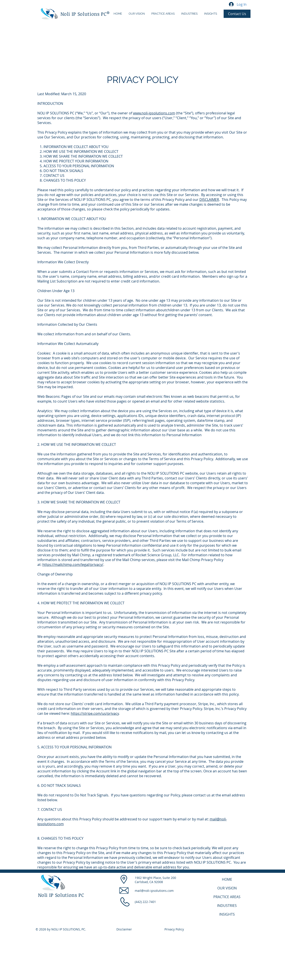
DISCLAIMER (209, 200)
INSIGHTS (227, 914)
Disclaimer (124, 929)
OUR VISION (227, 888)
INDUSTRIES (227, 906)
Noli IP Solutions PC (84, 14)
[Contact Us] (237, 14)
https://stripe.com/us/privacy (95, 713)
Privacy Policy (174, 929)
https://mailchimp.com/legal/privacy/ (73, 565)
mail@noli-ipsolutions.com (154, 891)
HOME (227, 879)
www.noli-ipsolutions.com (154, 113)
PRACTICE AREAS (227, 897)
